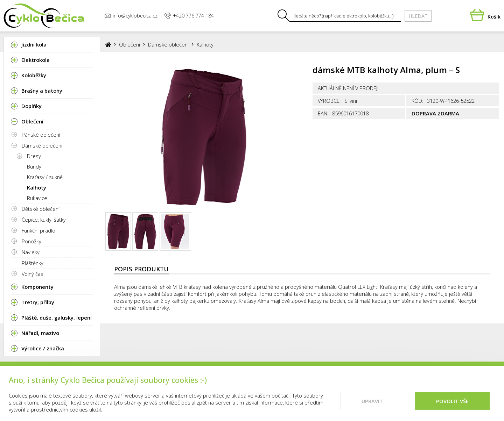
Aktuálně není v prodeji (348, 88)
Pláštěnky (33, 263)
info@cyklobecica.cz (131, 16)
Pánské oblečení (41, 135)
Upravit (372, 406)
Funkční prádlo (38, 230)
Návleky (31, 252)
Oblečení (129, 44)
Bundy (34, 166)
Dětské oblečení (41, 209)
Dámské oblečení (42, 145)
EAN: (323, 113)
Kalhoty (37, 187)
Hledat (418, 16)
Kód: (418, 101)
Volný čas (33, 274)
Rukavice (37, 198)
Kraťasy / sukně (45, 177)
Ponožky (31, 241)
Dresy (34, 156)
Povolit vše (452, 406)
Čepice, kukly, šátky (44, 220)
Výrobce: (329, 101)
